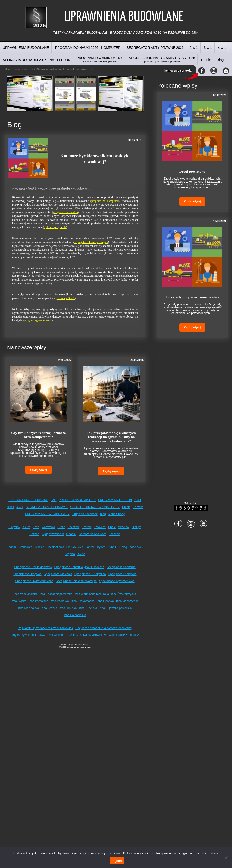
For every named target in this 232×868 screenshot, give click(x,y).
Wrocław (124, 527)
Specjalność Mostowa (58, 574)
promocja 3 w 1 (66, 298)
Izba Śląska (19, 601)
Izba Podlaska (60, 601)
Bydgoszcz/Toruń (53, 534)
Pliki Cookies (56, 635)
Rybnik (112, 547)
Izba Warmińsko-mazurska (92, 594)
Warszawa (48, 527)
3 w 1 (208, 48)
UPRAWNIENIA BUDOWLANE (26, 48)
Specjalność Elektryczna (90, 574)
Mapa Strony (116, 514)
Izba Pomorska (38, 601)
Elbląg (123, 547)
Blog (220, 60)
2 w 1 (194, 48)
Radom (11, 547)
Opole (112, 527)
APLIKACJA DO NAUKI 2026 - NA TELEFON (37, 60)
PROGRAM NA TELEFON (115, 500)
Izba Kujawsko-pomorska (116, 608)
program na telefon (65, 212)
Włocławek (136, 547)
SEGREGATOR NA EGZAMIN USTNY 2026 (162, 59)
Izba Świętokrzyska (124, 594)
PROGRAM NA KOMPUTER (77, 500)
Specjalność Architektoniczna (33, 567)
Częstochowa (55, 547)
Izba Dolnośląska (75, 615)
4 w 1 (222, 48)
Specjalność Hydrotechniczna (34, 581)
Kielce (26, 527)
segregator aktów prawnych (91, 242)
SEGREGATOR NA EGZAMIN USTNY (95, 507)
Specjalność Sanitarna (121, 567)
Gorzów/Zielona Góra (93, 534)
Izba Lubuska (68, 608)
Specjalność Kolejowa (122, 574)
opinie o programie (55, 227)
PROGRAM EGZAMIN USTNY (100, 59)
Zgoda (117, 861)
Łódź (36, 527)
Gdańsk (71, 534)
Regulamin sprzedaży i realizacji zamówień (45, 628)
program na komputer (105, 201)
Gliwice (40, 547)
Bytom (101, 547)
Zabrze (90, 547)
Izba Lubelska (88, 608)
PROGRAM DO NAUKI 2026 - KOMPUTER (88, 48)
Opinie (206, 60)
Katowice (100, 527)
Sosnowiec (25, 547)
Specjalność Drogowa (28, 574)
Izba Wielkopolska (25, 594)
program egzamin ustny (38, 320)
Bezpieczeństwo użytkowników (87, 635)
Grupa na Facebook (85, 514)
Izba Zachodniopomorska (56, 594)
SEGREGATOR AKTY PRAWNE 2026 (155, 48)
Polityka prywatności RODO (27, 635)
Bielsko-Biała (75, 547)
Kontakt (138, 507)
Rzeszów (74, 527)
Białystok (14, 527)
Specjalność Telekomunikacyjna (76, 581)
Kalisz (81, 554)
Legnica (70, 554)
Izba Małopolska (29, 608)
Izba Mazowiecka (127, 601)
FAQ (54, 500)
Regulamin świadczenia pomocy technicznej (104, 628)
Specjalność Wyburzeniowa (117, 581)
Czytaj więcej (39, 470)
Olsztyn (137, 527)
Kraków (87, 527)
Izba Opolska (105, 601)
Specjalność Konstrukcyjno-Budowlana (79, 567)
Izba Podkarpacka (83, 601)
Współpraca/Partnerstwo (125, 635)
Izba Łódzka (49, 608)
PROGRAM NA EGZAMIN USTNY (47, 514)
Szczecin (115, 534)
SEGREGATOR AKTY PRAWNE (47, 507)
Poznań (34, 534)
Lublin (61, 527)
